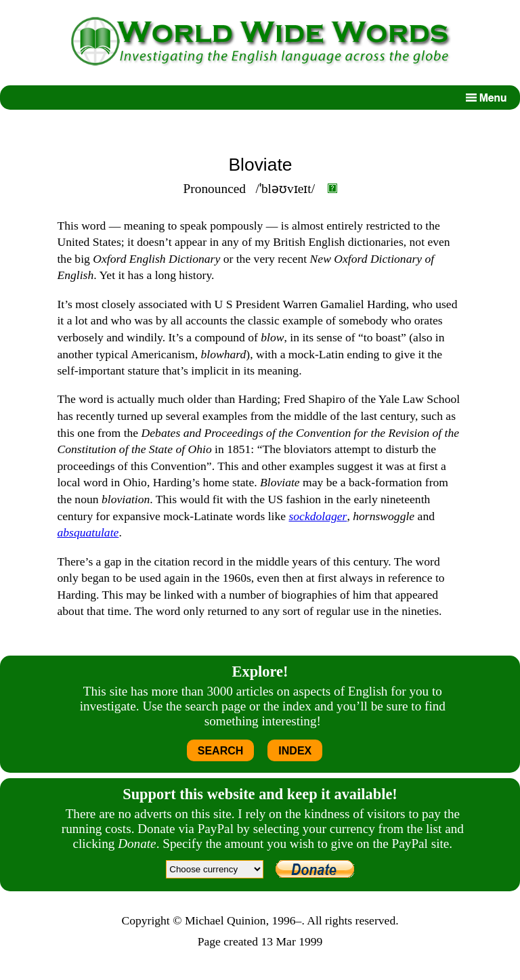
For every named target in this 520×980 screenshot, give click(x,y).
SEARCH (221, 751)
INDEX (295, 751)
